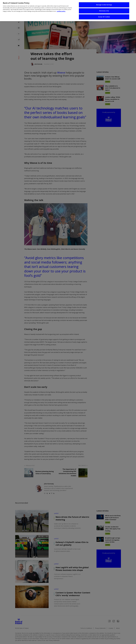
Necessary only (104, 10)
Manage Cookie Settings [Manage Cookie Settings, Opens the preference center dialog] (104, 4)
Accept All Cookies (104, 16)
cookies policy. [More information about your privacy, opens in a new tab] (61, 11)
